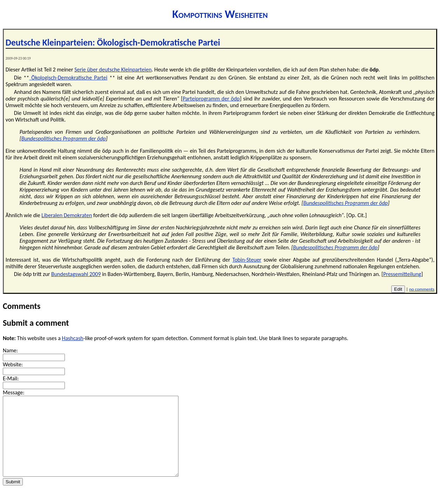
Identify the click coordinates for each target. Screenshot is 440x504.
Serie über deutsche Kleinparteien (113, 70)
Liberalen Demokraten (67, 215)
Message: (13, 392)
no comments (422, 289)
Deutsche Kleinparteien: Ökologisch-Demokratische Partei (113, 43)
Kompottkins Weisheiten (220, 14)
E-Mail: (11, 378)
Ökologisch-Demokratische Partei (68, 78)
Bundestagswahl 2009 (76, 274)
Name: (10, 350)
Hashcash (72, 338)
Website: (13, 364)
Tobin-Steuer (247, 260)
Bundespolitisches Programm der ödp (64, 139)
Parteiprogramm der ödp (211, 99)
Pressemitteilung (402, 274)
